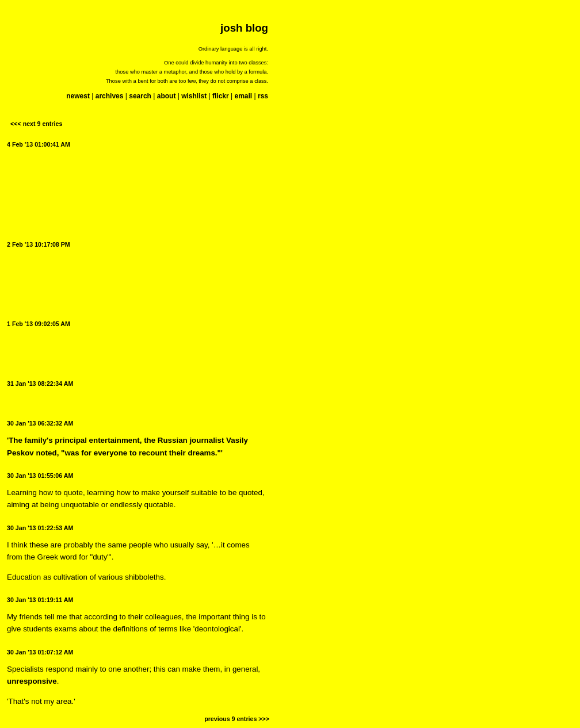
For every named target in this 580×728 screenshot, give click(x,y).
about (167, 96)
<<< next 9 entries (36, 124)
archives (110, 96)
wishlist (194, 96)
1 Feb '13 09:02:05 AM (39, 324)
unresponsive (32, 681)
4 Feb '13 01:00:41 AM (39, 144)
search (140, 96)
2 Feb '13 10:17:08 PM (39, 244)
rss (263, 96)
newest (78, 96)
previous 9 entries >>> (237, 719)
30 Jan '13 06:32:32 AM (40, 423)
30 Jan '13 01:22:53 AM (40, 528)
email (243, 96)
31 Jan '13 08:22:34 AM (40, 384)
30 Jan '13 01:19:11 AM (40, 600)
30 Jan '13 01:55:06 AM (40, 476)
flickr (221, 96)
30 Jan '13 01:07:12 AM (40, 652)
